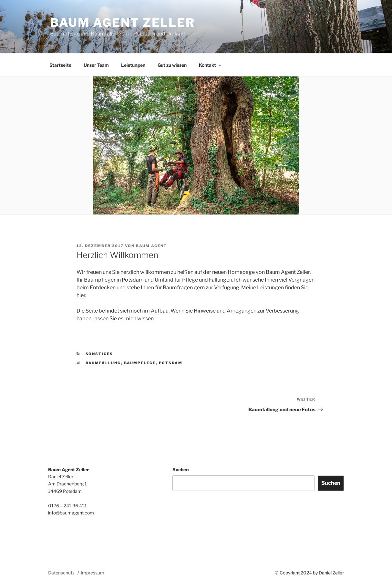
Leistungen (133, 65)
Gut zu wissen (172, 65)
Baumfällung (103, 363)
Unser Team (96, 65)
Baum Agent (151, 246)
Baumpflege (140, 363)
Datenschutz (61, 573)
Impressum (93, 573)
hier (81, 295)
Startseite (60, 65)
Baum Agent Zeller (123, 23)
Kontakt (211, 65)
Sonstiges (99, 354)
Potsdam (171, 363)
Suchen (181, 469)
